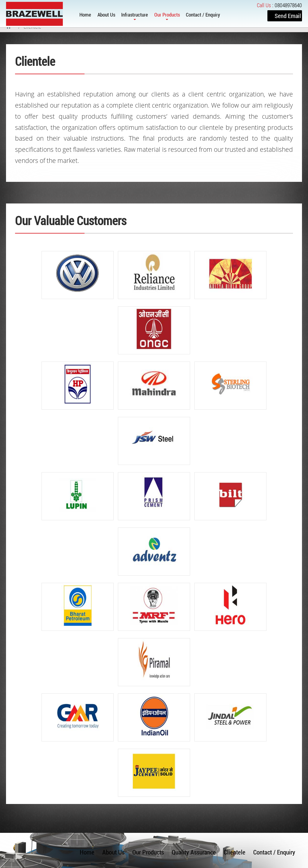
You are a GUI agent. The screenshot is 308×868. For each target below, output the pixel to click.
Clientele (235, 852)
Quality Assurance (194, 852)
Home (85, 15)
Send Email (288, 16)
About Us (106, 15)
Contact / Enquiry (203, 15)
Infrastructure (135, 15)
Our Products (167, 15)
